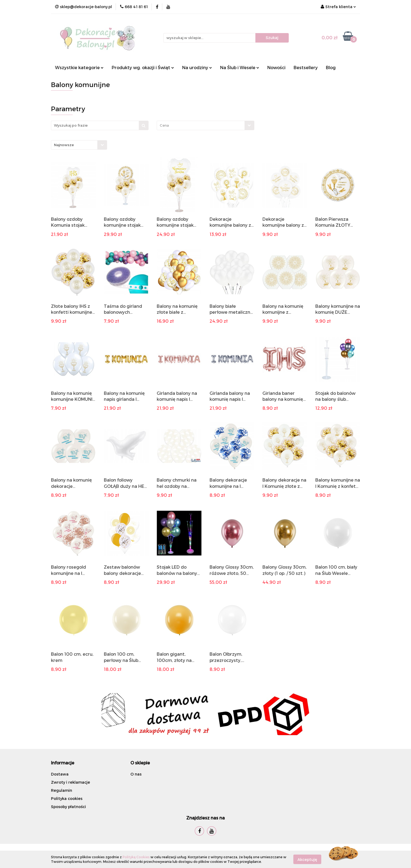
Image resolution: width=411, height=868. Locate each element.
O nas (136, 774)
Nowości (276, 67)
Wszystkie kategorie (79, 67)
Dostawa (60, 774)
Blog (331, 67)
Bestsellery (306, 67)
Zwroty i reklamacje (70, 782)
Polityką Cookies (136, 857)
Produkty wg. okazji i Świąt (143, 67)
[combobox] (206, 125)
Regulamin (62, 790)
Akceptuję (307, 859)
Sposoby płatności (68, 807)
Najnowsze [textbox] (64, 145)
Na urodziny (197, 67)
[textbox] (201, 125)
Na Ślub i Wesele (240, 67)
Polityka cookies (67, 798)
